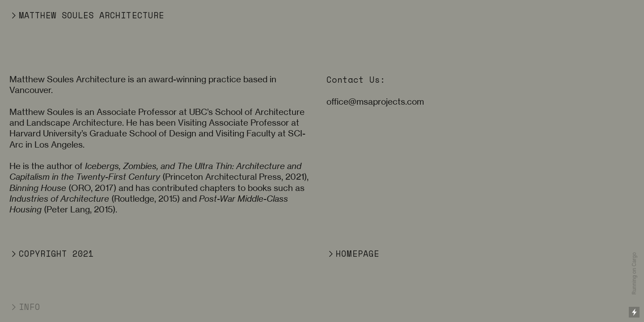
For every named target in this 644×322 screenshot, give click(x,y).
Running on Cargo (634, 273)
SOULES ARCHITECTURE (110, 15)
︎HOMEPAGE (353, 254)
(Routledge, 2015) (95, 199)
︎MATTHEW (33, 15)
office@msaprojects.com (375, 102)
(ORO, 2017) (63, 188)
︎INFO (25, 307)
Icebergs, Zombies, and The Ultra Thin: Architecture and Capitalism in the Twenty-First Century (155, 172)
